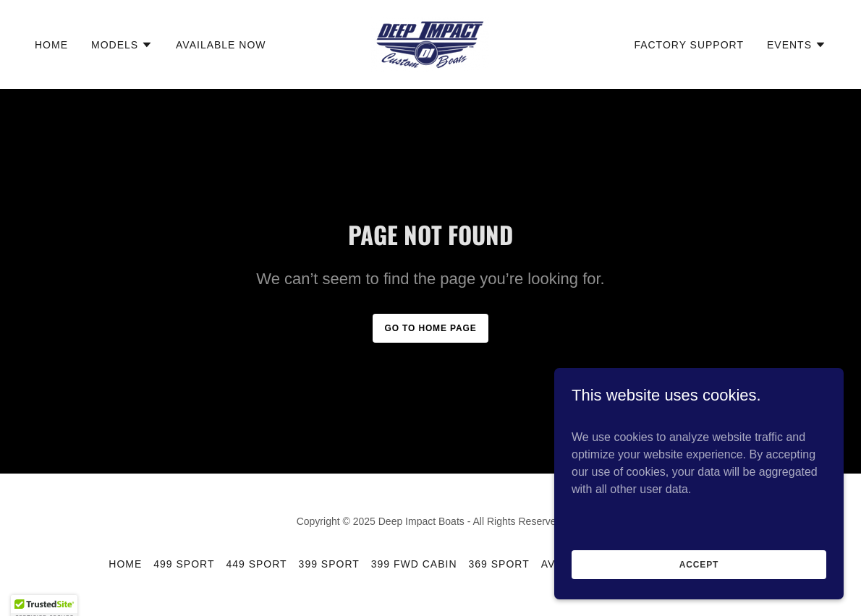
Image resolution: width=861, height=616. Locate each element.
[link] (430, 44)
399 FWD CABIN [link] (414, 564)
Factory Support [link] (689, 45)
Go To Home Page (430, 328)
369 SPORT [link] (499, 564)
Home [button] (125, 564)
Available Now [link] (221, 45)
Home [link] (51, 45)
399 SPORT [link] (329, 564)
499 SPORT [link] (184, 564)
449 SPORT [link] (256, 564)
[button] (122, 45)
